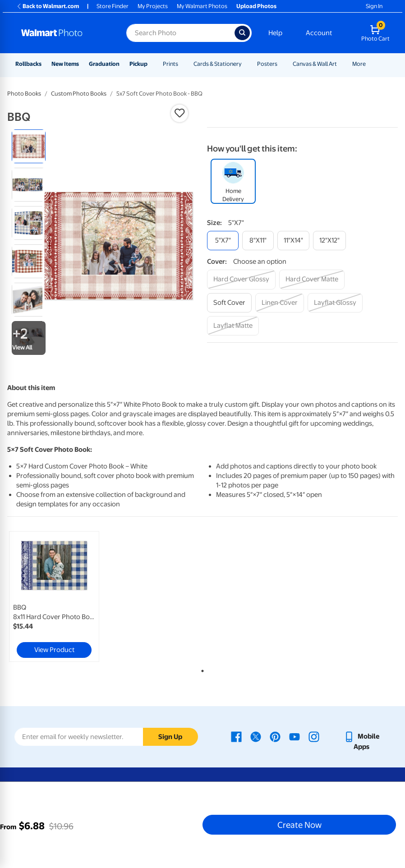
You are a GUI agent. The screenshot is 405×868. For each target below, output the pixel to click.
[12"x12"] (329, 241)
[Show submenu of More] (370, 64)
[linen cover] (280, 303)
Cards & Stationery (218, 64)
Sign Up (170, 737)
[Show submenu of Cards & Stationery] (246, 64)
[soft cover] (229, 303)
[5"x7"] (223, 241)
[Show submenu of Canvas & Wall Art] (341, 64)
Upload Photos (256, 6)
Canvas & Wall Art (315, 64)
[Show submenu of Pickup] (152, 64)
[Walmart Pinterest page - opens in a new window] (275, 736)
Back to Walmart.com (48, 6)
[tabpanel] (72, 597)
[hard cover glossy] (241, 279)
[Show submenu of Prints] (182, 64)
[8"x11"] (258, 241)
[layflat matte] (233, 326)
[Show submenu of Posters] (281, 64)
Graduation (104, 64)
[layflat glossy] (335, 303)
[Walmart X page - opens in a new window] (256, 736)
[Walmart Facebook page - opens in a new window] (236, 736)
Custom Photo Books (79, 94)
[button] (179, 113)
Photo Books (24, 94)
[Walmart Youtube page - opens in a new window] (295, 736)
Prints (170, 64)
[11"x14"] (293, 241)
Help (275, 33)
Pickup (138, 64)
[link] (54, 597)
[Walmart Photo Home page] (64, 33)
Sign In (374, 6)
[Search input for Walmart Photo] (180, 33)
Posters (267, 64)
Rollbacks (28, 64)
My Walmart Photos (202, 6)
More (359, 64)
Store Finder (113, 6)
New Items (65, 64)
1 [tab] (201, 669)
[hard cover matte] (312, 279)
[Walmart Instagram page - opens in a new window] (314, 736)
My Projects (153, 6)
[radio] (29, 146)
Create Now (299, 825)
